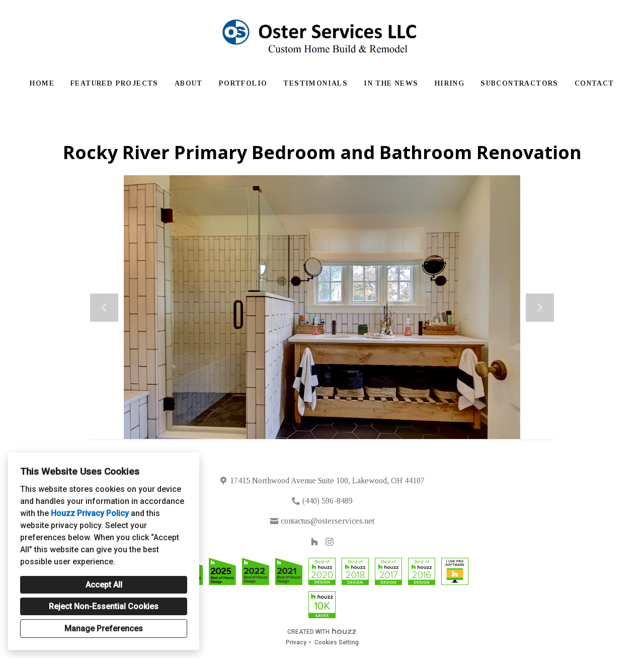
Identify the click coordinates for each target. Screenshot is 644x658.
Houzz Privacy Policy (90, 513)
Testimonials (315, 83)
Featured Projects (114, 83)
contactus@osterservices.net (328, 521)
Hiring (450, 83)
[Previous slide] (104, 308)
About (189, 83)
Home (42, 83)
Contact (594, 83)
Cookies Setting (337, 642)
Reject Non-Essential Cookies (104, 606)
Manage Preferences (104, 629)
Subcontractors (519, 83)
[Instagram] (330, 542)
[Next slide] (540, 308)
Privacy (296, 642)
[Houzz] (314, 542)
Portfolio (243, 83)
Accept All (104, 585)
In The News (391, 83)
